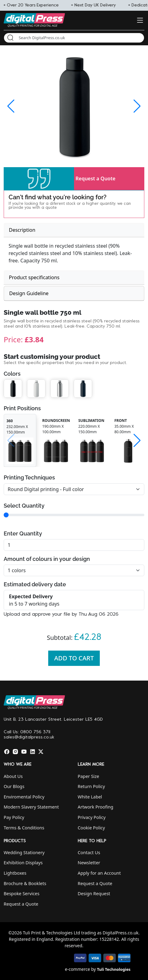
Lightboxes (15, 873)
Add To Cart (74, 658)
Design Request (94, 894)
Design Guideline (29, 293)
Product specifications (34, 277)
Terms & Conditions (24, 828)
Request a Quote (95, 178)
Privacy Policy (92, 817)
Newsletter (89, 863)
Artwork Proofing (95, 807)
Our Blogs (14, 786)
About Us (13, 776)
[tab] (74, 230)
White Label (90, 797)
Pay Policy (14, 817)
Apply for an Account (99, 873)
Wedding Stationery (24, 852)
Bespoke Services (21, 894)
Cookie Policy (91, 828)
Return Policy (91, 786)
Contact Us (89, 852)
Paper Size (88, 776)
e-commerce (77, 969)
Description (22, 230)
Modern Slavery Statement (31, 807)
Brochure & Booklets (25, 883)
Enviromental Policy (24, 797)
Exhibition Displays (23, 863)
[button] (39, 179)
